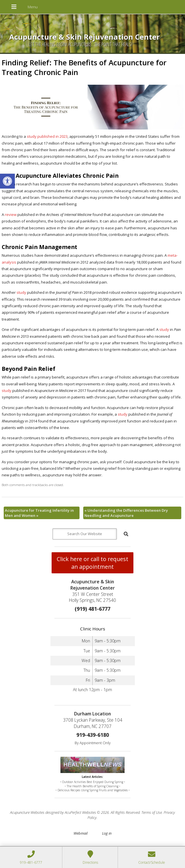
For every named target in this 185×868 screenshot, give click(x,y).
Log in (107, 833)
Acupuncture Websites (27, 812)
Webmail (81, 833)
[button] (7, 181)
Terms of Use (152, 812)
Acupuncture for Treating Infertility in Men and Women (39, 513)
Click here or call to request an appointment (92, 563)
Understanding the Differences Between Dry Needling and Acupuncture (126, 513)
